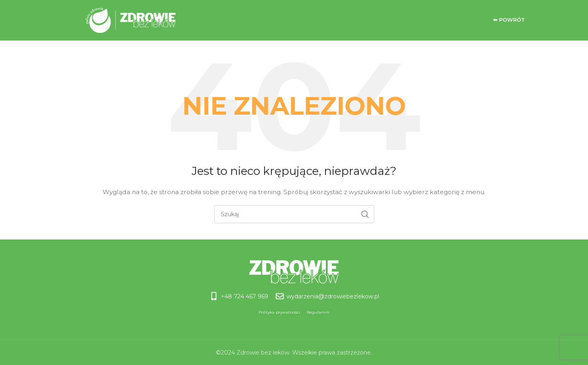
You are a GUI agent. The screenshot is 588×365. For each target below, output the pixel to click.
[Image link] (294, 271)
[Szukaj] (294, 214)
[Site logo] (115, 20)
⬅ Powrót (509, 20)
